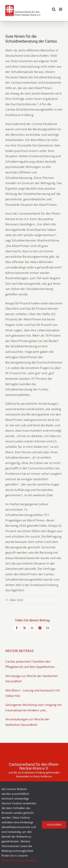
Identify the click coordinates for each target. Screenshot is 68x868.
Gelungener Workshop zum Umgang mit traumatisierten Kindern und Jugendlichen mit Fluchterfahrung (34, 708)
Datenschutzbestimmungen (19, 860)
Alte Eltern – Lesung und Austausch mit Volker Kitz (33, 693)
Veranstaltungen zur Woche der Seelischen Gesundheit (28, 722)
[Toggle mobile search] (54, 9)
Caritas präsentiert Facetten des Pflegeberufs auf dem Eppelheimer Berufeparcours (30, 665)
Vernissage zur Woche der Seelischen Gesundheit (32, 679)
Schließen (54, 825)
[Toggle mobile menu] (61, 9)
